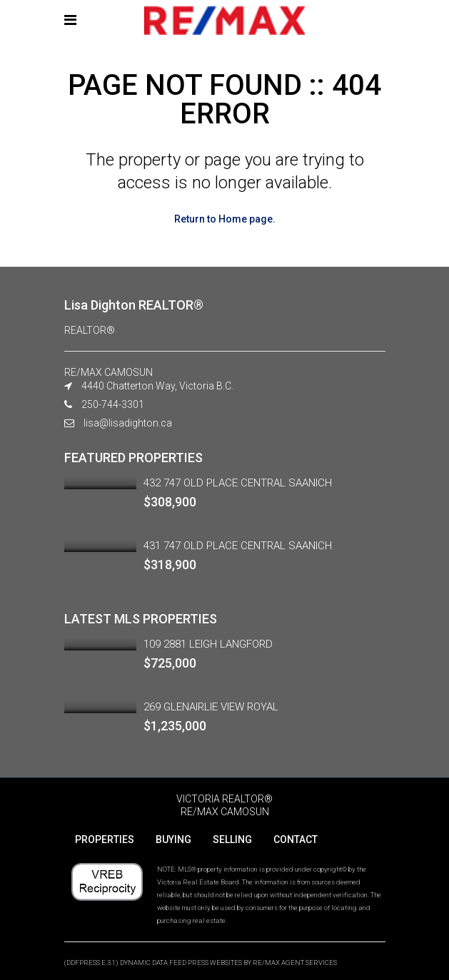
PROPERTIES (105, 839)
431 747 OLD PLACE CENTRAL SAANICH (238, 546)
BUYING (173, 839)
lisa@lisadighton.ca (128, 423)
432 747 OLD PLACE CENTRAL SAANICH (238, 483)
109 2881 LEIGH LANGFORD (208, 644)
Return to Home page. (225, 219)
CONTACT (296, 839)
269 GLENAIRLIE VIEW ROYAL (211, 707)
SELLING (232, 839)
